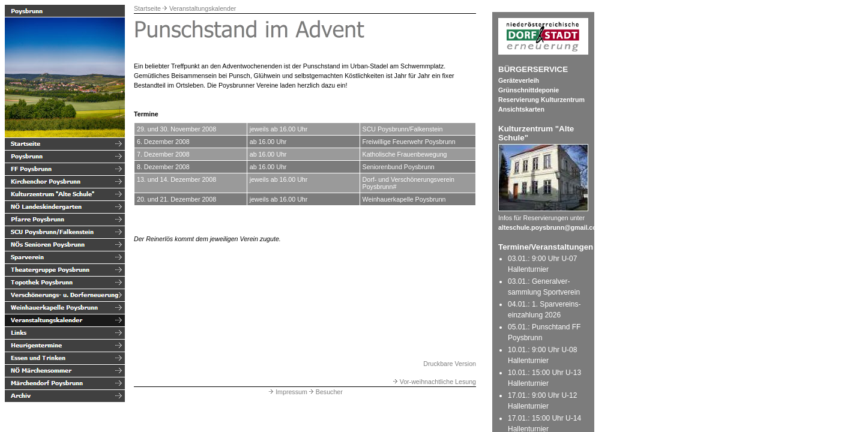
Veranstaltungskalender (203, 8)
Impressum (287, 392)
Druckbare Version (450, 364)
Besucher (325, 392)
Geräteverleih (519, 80)
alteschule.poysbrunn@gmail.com (550, 227)
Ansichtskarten (521, 109)
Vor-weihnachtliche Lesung (434, 382)
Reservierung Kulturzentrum (541, 100)
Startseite (147, 8)
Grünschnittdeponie (529, 90)
